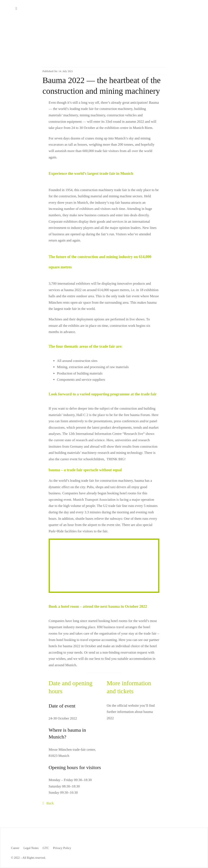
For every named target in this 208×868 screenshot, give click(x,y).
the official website (125, 706)
